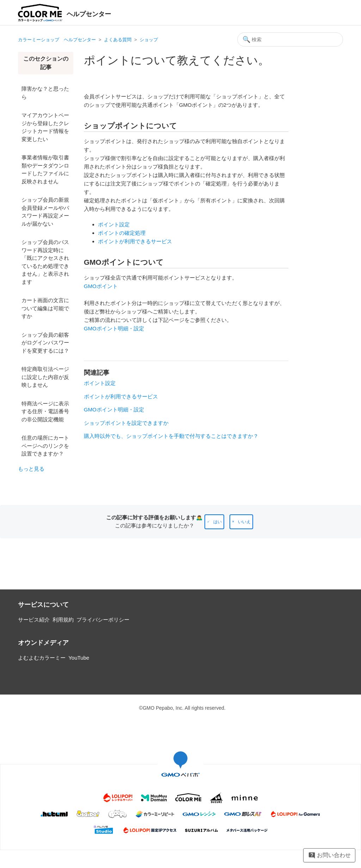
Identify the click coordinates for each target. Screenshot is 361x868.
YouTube (79, 658)
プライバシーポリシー (103, 620)
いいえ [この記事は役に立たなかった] (244, 522)
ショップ (149, 40)
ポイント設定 (114, 224)
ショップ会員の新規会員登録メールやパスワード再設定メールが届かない (45, 212)
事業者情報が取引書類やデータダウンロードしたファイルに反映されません (45, 169)
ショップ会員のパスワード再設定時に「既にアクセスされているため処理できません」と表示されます (45, 262)
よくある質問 (118, 40)
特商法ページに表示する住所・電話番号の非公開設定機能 (45, 411)
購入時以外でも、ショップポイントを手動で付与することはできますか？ (171, 436)
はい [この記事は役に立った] (218, 522)
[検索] (290, 39)
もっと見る (31, 469)
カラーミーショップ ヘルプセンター (57, 40)
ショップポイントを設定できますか (126, 423)
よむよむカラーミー (42, 658)
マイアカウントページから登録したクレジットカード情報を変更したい (45, 127)
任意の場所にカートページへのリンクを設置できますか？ (45, 446)
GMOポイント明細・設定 (114, 328)
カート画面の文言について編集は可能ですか (45, 308)
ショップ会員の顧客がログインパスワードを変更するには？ (45, 343)
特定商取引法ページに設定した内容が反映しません (45, 377)
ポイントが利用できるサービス (135, 241)
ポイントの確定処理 (122, 233)
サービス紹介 (34, 620)
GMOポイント (101, 286)
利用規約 (63, 620)
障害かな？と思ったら (45, 93)
